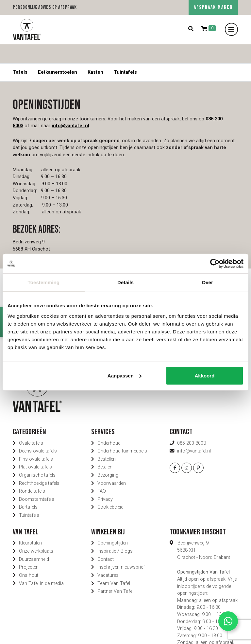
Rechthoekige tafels (39, 464)
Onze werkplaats (36, 532)
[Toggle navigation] (231, 29)
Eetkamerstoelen (58, 53)
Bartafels (28, 488)
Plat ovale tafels (35, 448)
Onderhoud (109, 424)
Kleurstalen (30, 524)
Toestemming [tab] (44, 282)
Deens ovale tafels (38, 432)
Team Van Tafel (114, 564)
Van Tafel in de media (41, 564)
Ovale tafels (31, 424)
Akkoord (204, 375)
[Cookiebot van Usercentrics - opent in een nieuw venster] (215, 264)
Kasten (95, 53)
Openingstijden (113, 524)
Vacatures (108, 556)
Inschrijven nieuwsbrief (121, 548)
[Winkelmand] (209, 29)
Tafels (20, 53)
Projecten (29, 548)
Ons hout (29, 556)
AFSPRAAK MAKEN (213, 7)
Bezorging (108, 456)
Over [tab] (207, 282)
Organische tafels (37, 456)
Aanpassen (125, 375)
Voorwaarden (112, 464)
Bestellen (107, 440)
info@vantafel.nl (70, 107)
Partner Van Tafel (115, 572)
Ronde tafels (32, 472)
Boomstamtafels (37, 480)
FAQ (102, 472)
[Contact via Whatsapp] (228, 621)
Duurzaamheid (34, 540)
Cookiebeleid (110, 488)
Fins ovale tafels (36, 440)
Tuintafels (125, 53)
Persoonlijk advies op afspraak (45, 7)
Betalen (105, 448)
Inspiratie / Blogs (115, 532)
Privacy (105, 480)
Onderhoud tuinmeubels (122, 432)
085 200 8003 (192, 424)
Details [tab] (125, 282)
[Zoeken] (191, 29)
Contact (106, 540)
